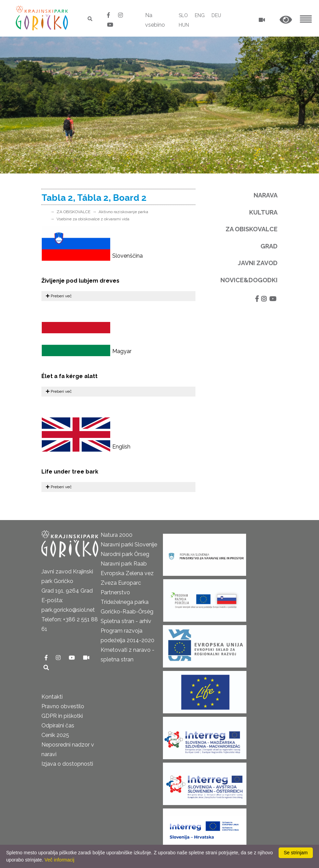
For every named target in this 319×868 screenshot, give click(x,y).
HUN (184, 25)
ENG (200, 15)
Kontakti (52, 697)
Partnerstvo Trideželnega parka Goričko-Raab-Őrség (127, 602)
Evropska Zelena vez (127, 573)
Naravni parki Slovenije (129, 545)
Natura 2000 (117, 535)
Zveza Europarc (121, 583)
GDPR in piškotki (62, 716)
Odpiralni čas (58, 726)
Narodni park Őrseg (125, 554)
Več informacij (59, 860)
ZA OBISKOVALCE (73, 212)
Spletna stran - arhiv (126, 621)
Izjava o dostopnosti (67, 764)
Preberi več (59, 296)
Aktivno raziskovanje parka (123, 212)
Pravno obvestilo (63, 706)
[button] (286, 20)
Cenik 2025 (55, 735)
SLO (183, 15)
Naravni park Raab (124, 564)
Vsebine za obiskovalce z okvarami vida (93, 219)
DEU (216, 15)
